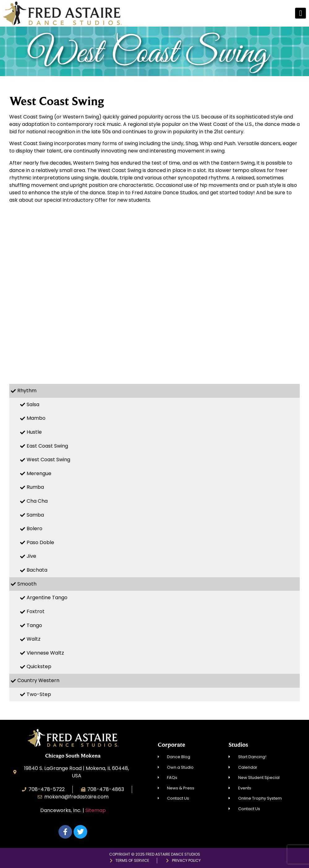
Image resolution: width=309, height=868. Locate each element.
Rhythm (27, 391)
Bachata (37, 570)
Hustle (34, 432)
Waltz (34, 639)
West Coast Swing (48, 460)
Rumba (35, 487)
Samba (35, 515)
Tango (34, 625)
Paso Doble (40, 542)
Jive (31, 556)
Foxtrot (36, 611)
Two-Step (39, 694)
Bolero (34, 529)
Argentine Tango (47, 597)
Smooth (27, 584)
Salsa (33, 404)
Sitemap (96, 810)
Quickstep (39, 666)
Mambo (36, 418)
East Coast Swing (47, 446)
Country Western (38, 680)
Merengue (39, 473)
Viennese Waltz (45, 653)
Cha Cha (37, 501)
